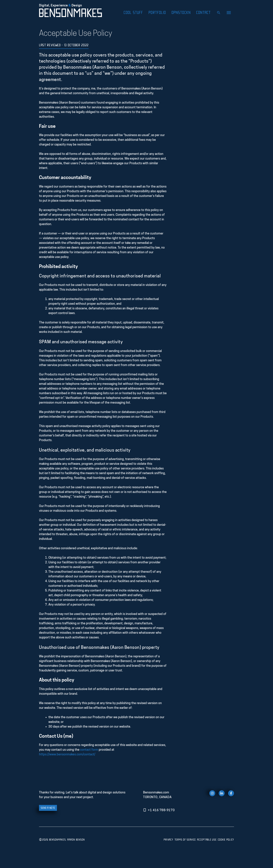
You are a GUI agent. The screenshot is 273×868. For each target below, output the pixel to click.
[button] (229, 12)
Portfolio (157, 12)
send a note (48, 808)
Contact (204, 12)
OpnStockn (181, 12)
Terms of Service (185, 839)
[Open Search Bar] (219, 12)
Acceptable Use (207, 839)
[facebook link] (231, 793)
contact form (89, 750)
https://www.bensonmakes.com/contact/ (67, 755)
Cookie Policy (226, 839)
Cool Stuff (133, 12)
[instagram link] (212, 793)
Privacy (168, 839)
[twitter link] (222, 793)
